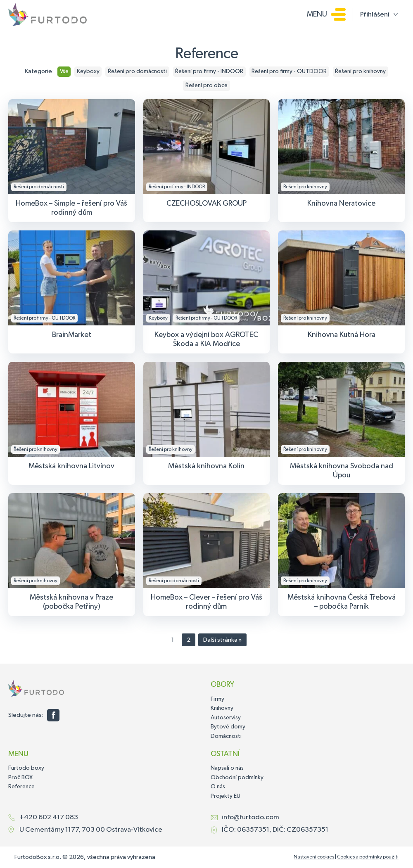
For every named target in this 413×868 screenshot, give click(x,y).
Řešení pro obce (206, 85)
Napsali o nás (227, 768)
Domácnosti (226, 736)
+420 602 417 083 (49, 817)
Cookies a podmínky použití (368, 857)
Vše (64, 71)
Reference (21, 787)
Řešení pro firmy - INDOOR (209, 71)
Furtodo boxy (26, 768)
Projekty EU (225, 796)
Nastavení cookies (314, 857)
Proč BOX (20, 778)
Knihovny (222, 708)
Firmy (217, 699)
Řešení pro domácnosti (137, 71)
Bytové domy (228, 727)
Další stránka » (222, 640)
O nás (218, 787)
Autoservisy (226, 718)
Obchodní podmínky (237, 778)
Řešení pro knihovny (360, 71)
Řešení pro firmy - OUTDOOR (289, 71)
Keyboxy (88, 71)
